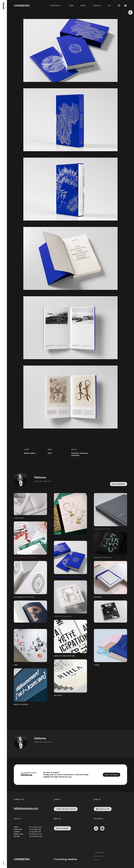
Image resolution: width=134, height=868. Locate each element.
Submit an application (66, 809)
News (71, 6)
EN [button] (109, 6)
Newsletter (104, 809)
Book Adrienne (119, 484)
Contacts (97, 6)
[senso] (4, 6)
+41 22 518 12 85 (35, 832)
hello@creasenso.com (26, 808)
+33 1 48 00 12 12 (35, 827)
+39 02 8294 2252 (36, 836)
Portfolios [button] (55, 6)
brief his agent (112, 775)
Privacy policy (99, 856)
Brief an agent (62, 828)
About (83, 6)
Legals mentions (99, 853)
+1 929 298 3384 (35, 829)
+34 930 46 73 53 (35, 834)
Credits (96, 860)
